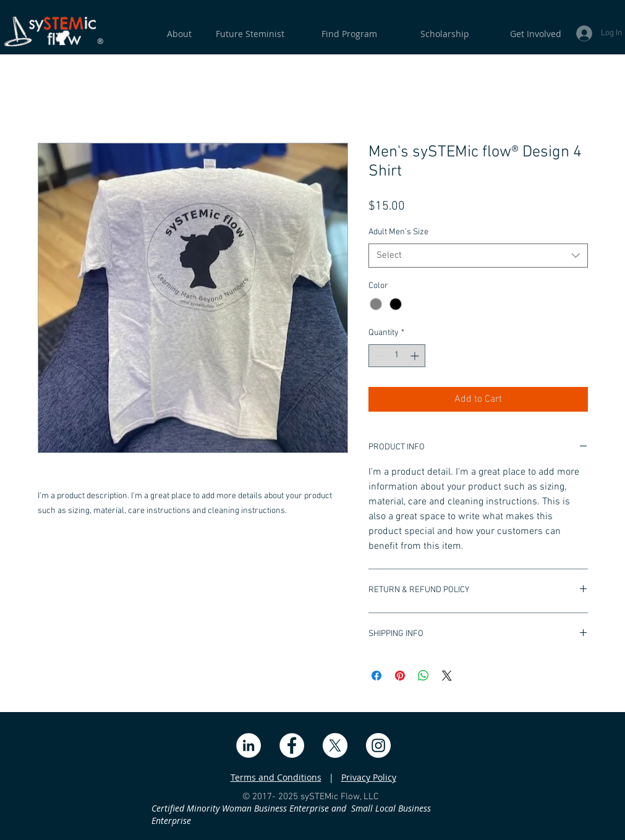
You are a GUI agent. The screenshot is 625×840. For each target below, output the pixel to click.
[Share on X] (447, 676)
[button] (521, 34)
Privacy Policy (369, 777)
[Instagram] (378, 745)
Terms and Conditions (276, 777)
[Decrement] (378, 356)
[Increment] (416, 356)
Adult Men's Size (398, 232)
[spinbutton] (397, 356)
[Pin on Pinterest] (400, 676)
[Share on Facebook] (376, 676)
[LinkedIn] (249, 745)
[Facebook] (292, 745)
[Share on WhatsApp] (423, 676)
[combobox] (478, 256)
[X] (335, 745)
